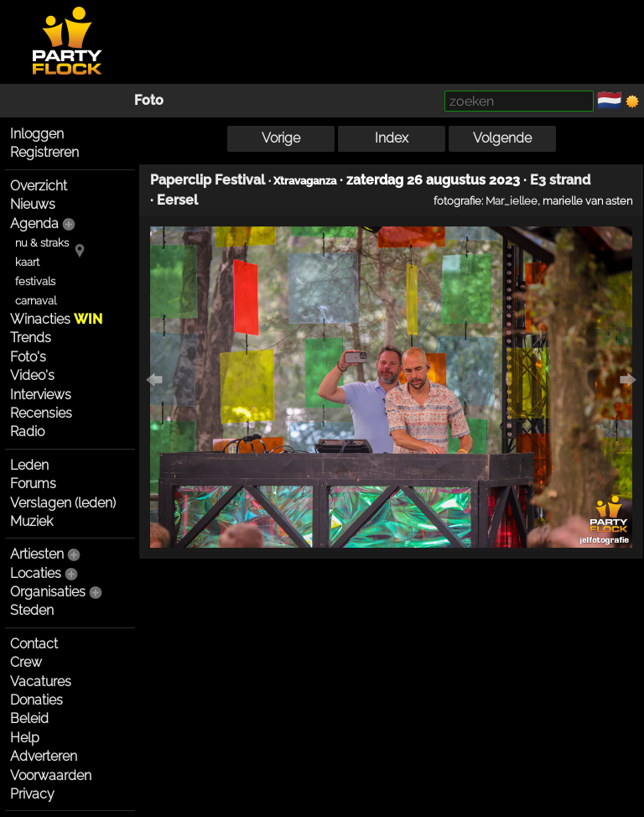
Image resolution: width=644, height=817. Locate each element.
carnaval (36, 301)
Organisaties (48, 592)
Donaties (36, 700)
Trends (31, 338)
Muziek (31, 521)
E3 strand (560, 180)
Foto (149, 100)
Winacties (56, 319)
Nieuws (33, 204)
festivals (35, 281)
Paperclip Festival (208, 180)
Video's (32, 375)
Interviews (41, 395)
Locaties (36, 573)
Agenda (34, 224)
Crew (26, 662)
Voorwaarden (51, 775)
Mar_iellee (512, 200)
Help (25, 738)
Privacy (32, 794)
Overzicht (39, 186)
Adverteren (44, 756)
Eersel (177, 200)
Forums (33, 484)
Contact (34, 644)
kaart (27, 262)
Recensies (41, 413)
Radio (27, 432)
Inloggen (37, 134)
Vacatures (41, 682)
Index (392, 138)
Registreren (44, 152)
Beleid (29, 718)
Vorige (281, 138)
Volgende (502, 138)
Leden (29, 465)
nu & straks (42, 243)
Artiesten (37, 554)
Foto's (28, 357)
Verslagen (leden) (63, 503)
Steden (32, 610)
